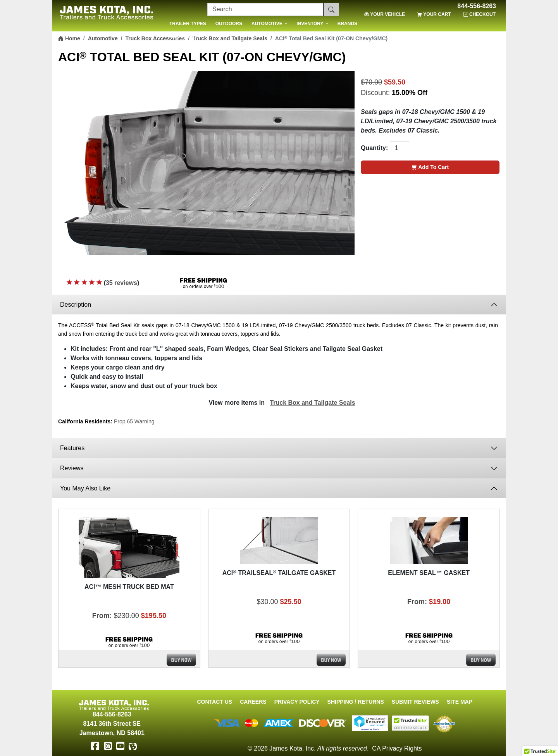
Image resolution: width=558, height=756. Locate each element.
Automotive (103, 38)
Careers (253, 702)
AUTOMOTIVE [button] (268, 24)
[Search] (265, 9)
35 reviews (121, 283)
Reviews (72, 468)
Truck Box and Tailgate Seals (312, 403)
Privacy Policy (297, 702)
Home (69, 38)
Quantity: (374, 148)
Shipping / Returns (356, 702)
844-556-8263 (477, 6)
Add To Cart (430, 167)
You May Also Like (85, 488)
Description (76, 305)
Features (73, 448)
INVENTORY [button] (310, 24)
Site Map (460, 702)
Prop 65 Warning (134, 421)
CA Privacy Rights (397, 748)
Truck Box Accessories (155, 38)
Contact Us (214, 702)
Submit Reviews (415, 702)
